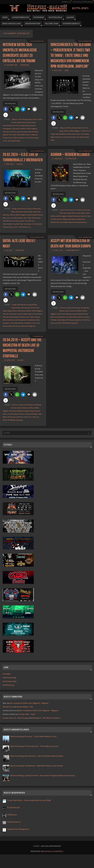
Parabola (48, 851)
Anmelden (7, 674)
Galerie (20, 164)
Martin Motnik (77, 317)
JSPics (5, 218)
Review (85, 222)
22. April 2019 (57, 250)
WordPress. (59, 851)
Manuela (6, 317)
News (67, 70)
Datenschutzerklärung (83, 2)
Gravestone (16, 129)
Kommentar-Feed (9, 681)
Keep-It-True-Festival (35, 314)
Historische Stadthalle (64, 314)
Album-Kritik (64, 210)
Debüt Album (72, 213)
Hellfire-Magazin (32, 129)
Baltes (13, 212)
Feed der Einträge (9, 678)
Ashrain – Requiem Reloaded (70, 154)
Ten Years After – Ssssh (27, 714)
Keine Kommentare (37, 41)
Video (53, 140)
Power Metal (64, 222)
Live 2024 (14, 218)
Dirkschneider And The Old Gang (14, 125)
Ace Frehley (76, 308)
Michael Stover (8, 707)
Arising (29, 305)
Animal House (22, 209)
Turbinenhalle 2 (8, 227)
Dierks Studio (33, 119)
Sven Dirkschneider (32, 138)
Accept (14, 209)
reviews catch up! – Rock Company (16, 718)
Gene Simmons (71, 311)
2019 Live (63, 308)
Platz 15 (28, 135)
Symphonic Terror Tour (82, 320)
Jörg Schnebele (22, 132)
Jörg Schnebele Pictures (35, 215)
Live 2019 (69, 317)
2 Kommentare (38, 336)
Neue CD (84, 216)
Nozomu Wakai (62, 219)
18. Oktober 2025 (11, 65)
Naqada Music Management (18, 829)
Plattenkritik (55, 222)
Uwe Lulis (54, 323)
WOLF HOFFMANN (64, 323)
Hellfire (23, 129)
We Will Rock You (25, 227)
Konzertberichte (72, 250)
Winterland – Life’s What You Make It (46, 718)
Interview (6, 132)
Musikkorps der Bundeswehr (17, 320)
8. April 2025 (57, 70)
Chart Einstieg (23, 119)
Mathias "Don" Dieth (9, 135)
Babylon (15, 119)
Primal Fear (15, 221)
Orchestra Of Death (31, 414)
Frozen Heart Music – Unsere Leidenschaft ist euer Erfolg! (29, 800)
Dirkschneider (31, 122)
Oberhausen (36, 218)
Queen (22, 221)
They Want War (18, 224)
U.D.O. (5, 141)
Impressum (66, 2)
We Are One (17, 326)
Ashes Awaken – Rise (25, 707)
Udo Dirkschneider (14, 141)
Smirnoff (28, 221)
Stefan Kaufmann (19, 138)
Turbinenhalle (37, 224)
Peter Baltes (21, 135)
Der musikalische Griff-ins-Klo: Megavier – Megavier (29, 703)
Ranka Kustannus (14, 822)
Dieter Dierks (21, 122)
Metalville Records (74, 216)
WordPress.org (8, 685)
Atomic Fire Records (34, 209)
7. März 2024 (9, 164)
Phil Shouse (70, 320)
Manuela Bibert (33, 132)
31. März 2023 (57, 159)
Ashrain (72, 210)
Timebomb (28, 323)
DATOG (69, 128)
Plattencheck (71, 159)
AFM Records (22, 305)
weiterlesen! (10, 104)
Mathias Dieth (71, 134)
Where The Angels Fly (28, 326)
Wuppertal (75, 323)
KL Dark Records (13, 807)
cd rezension (79, 210)
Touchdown (28, 224)
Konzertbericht (60, 317)
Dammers (19, 212)
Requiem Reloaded (75, 222)
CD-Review (63, 213)
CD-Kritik (87, 210)
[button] (6, 109)
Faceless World (12, 311)
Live (9, 218)
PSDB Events (12, 815)
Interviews (25, 65)
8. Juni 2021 (8, 250)
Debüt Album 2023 (83, 213)
